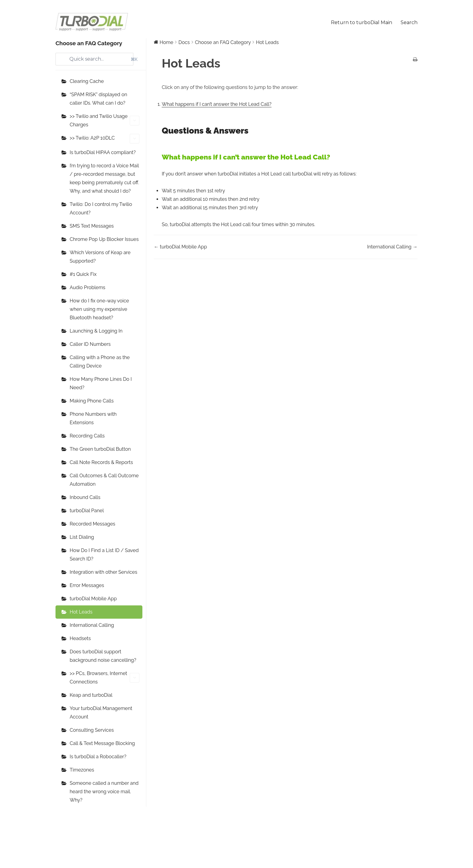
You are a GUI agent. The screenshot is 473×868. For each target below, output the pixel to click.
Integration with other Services (103, 572)
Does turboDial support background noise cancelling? (103, 656)
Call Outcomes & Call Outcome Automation (104, 480)
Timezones (82, 770)
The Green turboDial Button (100, 449)
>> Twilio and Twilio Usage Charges (105, 120)
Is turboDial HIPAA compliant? (103, 152)
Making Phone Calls (92, 401)
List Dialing (82, 537)
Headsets (80, 638)
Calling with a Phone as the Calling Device (100, 362)
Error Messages (87, 585)
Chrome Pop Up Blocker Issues (104, 239)
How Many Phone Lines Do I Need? (101, 383)
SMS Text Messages (92, 226)
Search (409, 22)
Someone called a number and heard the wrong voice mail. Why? (104, 792)
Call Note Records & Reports (101, 462)
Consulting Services (92, 730)
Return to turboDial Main (362, 22)
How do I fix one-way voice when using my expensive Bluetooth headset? (99, 309)
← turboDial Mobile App (180, 247)
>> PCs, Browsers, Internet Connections (105, 678)
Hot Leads (81, 612)
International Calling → (392, 247)
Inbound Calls (85, 497)
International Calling (92, 625)
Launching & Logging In (96, 331)
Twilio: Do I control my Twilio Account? (101, 208)
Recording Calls (87, 436)
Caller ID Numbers (90, 344)
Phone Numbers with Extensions (93, 418)
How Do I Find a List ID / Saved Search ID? (104, 555)
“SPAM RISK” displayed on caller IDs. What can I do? (98, 99)
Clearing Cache (87, 81)
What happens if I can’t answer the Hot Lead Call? (217, 104)
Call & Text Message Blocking (102, 743)
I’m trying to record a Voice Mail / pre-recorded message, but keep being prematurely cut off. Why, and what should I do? (104, 178)
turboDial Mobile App (93, 599)
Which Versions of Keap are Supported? (100, 257)
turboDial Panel (87, 511)
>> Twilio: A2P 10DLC (105, 139)
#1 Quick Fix (83, 274)
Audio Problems (87, 287)
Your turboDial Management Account (101, 713)
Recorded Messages (92, 524)
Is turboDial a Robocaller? (98, 757)
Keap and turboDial (91, 695)
